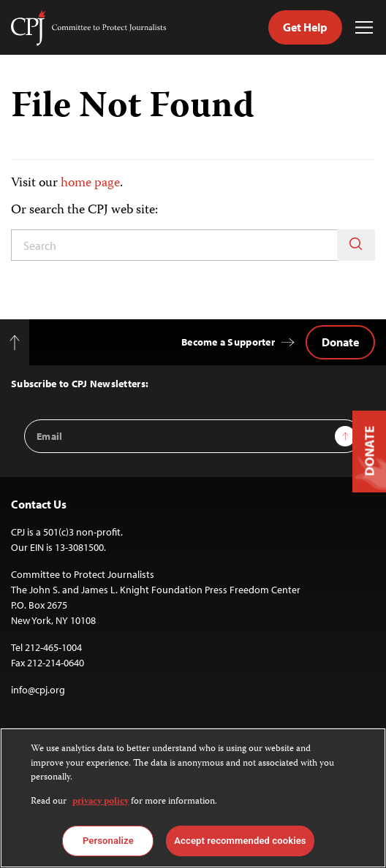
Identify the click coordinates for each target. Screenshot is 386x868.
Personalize (108, 841)
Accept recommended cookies (240, 841)
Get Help (305, 27)
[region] (193, 798)
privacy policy (101, 802)
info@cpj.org (38, 690)
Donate (340, 342)
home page (90, 183)
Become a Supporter (228, 342)
